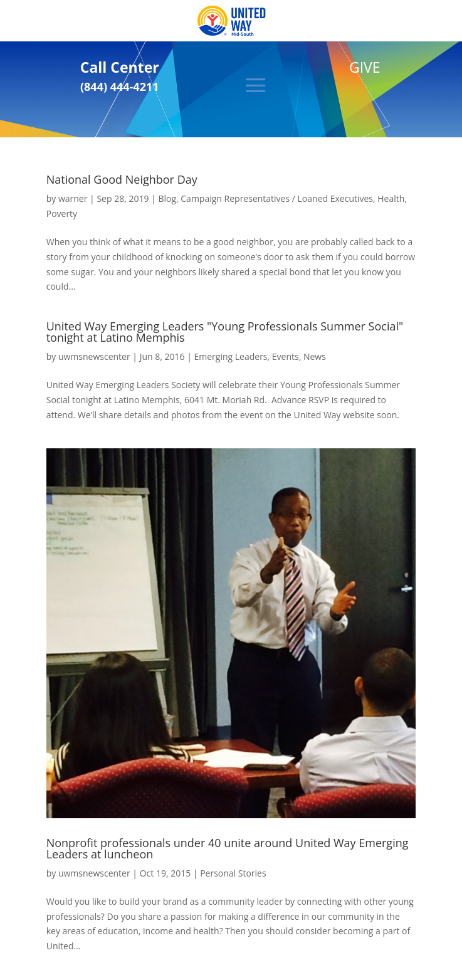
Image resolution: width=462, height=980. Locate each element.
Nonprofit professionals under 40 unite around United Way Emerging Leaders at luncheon (228, 848)
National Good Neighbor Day (122, 179)
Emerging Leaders (230, 356)
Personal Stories (233, 873)
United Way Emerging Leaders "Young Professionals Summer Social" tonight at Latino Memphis (225, 332)
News (315, 356)
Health (391, 198)
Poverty (62, 213)
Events (286, 356)
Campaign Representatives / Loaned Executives (277, 198)
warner (73, 198)
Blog (167, 198)
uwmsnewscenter (94, 356)
